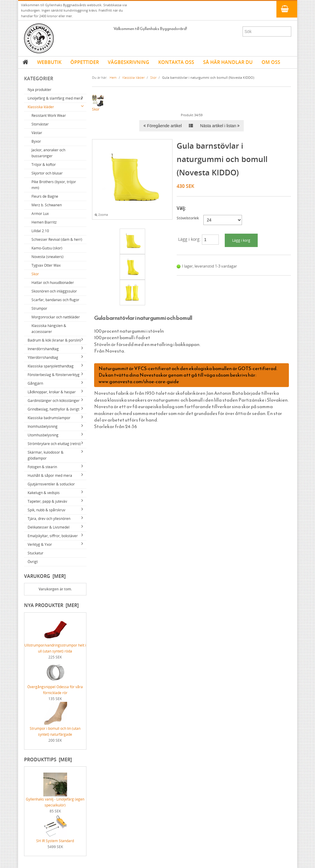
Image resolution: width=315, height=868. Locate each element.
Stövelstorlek (188, 218)
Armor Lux (40, 214)
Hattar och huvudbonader (53, 283)
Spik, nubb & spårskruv (46, 510)
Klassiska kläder (41, 107)
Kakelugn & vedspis (44, 493)
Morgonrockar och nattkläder (56, 317)
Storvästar (40, 124)
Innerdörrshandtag (43, 349)
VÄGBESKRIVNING (129, 62)
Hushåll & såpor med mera (50, 475)
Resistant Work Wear (49, 115)
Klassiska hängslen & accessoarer (49, 329)
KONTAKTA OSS (176, 62)
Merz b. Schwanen (47, 205)
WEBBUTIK (49, 62)
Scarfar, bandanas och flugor (55, 300)
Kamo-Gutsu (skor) (47, 248)
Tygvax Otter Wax (46, 265)
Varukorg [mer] (45, 576)
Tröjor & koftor (44, 165)
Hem (113, 77)
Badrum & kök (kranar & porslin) (54, 340)
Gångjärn (35, 383)
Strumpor (39, 308)
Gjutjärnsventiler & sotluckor (51, 484)
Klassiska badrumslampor (49, 418)
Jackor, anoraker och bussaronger (48, 153)
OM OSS (271, 62)
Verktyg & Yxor (40, 544)
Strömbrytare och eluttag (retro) (54, 444)
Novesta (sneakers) (48, 257)
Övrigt (33, 562)
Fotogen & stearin (42, 467)
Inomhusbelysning (43, 426)
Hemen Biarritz (44, 222)
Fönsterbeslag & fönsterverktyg (54, 375)
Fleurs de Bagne (45, 196)
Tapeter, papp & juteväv (47, 501)
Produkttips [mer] (48, 759)
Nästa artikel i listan (220, 126)
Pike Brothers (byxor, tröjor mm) (54, 185)
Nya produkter (39, 90)
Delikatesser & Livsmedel (49, 527)
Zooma (101, 215)
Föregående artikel (163, 126)
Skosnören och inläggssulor (54, 291)
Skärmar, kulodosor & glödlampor (46, 455)
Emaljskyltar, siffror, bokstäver (53, 536)
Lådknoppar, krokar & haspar (52, 392)
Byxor (36, 141)
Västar (37, 133)
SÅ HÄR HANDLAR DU (228, 62)
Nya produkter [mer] (51, 605)
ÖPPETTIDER (85, 62)
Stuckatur (35, 553)
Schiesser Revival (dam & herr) (57, 239)
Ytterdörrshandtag (43, 357)
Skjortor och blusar (47, 173)
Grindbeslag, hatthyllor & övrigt (53, 409)
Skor (35, 274)
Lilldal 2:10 (40, 231)
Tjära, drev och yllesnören (49, 519)
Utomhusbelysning (43, 435)
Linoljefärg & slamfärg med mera (55, 98)
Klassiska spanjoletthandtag (51, 366)
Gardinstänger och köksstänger (54, 401)
